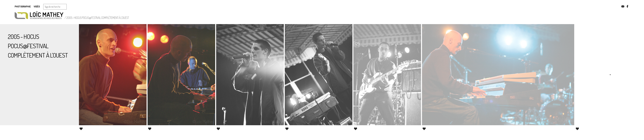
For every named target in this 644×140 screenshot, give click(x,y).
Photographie (23, 7)
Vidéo (37, 7)
